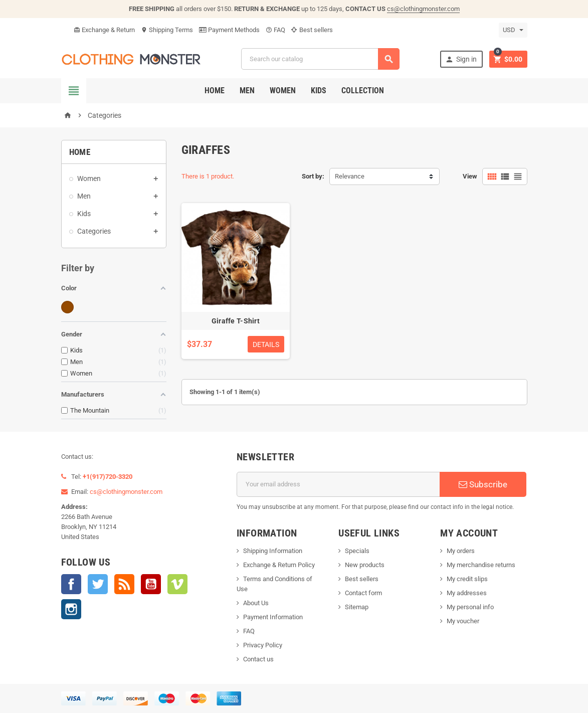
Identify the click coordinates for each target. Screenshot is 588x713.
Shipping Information (273, 551)
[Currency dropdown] (513, 30)
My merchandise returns (481, 565)
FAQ (275, 30)
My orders (461, 551)
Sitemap (357, 607)
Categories (94, 231)
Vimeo (177, 584)
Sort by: (313, 176)
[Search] (320, 59)
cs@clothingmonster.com (423, 9)
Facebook (71, 584)
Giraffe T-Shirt (236, 321)
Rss (124, 584)
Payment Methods (229, 30)
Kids (319, 91)
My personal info (470, 607)
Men (247, 91)
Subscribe (483, 484)
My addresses (467, 593)
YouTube (151, 584)
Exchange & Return (104, 30)
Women (283, 91)
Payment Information (273, 617)
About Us (256, 603)
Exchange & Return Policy (279, 565)
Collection (363, 91)
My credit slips (467, 579)
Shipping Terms (167, 30)
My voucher (463, 621)
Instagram (71, 609)
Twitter (98, 584)
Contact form (363, 593)
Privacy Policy (263, 645)
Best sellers (312, 30)
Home (215, 91)
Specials (357, 551)
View (470, 176)
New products (365, 565)
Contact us (258, 659)
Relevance (350, 176)
